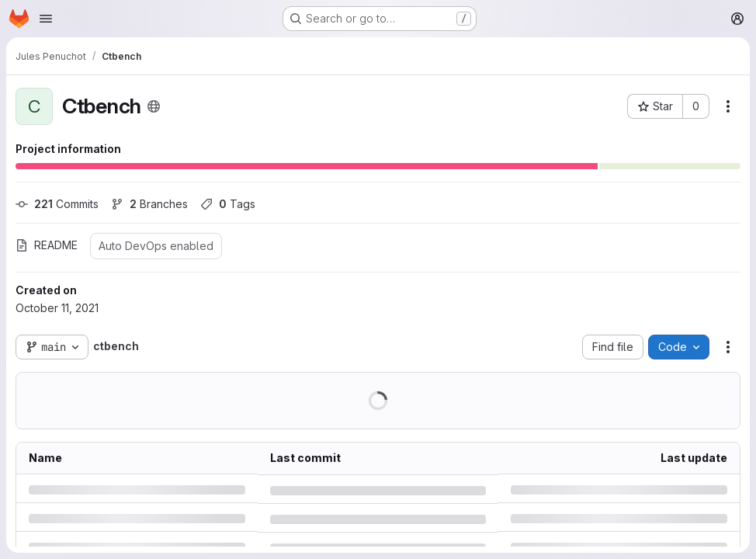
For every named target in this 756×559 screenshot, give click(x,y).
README (47, 245)
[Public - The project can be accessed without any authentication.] (154, 106)
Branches (149, 204)
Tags (228, 204)
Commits (57, 204)
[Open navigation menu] (46, 19)
